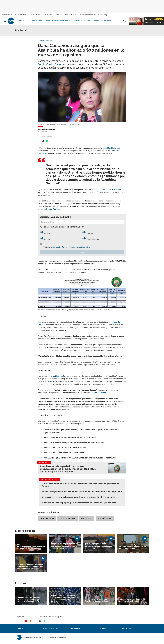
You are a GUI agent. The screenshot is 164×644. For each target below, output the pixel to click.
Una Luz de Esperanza (153, 22)
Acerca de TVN (101, 628)
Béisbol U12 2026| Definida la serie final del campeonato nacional (98, 600)
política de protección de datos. (79, 247)
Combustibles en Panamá (87, 15)
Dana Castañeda (47, 518)
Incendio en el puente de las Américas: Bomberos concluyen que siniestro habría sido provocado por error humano (98, 546)
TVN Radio (50, 21)
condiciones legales (57, 247)
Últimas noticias (7, 15)
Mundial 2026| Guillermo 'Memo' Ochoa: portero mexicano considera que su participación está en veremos (65, 598)
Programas (86, 21)
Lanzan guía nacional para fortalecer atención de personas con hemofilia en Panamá (132, 547)
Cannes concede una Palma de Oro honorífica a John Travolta (132, 600)
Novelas (77, 21)
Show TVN (31, 21)
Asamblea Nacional (70, 15)
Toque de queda (47, 15)
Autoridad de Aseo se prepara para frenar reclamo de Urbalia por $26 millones (79, 503)
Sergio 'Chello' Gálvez (50, 64)
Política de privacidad (51, 628)
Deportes (40, 21)
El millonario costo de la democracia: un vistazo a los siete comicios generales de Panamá (80, 485)
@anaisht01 (43, 132)
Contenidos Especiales (63, 21)
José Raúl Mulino (20, 15)
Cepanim (31, 15)
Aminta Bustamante (46, 130)
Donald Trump (102, 15)
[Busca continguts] (124, 21)
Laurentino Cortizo (98, 393)
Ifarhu (38, 15)
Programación (106, 21)
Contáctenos (127, 628)
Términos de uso (75, 628)
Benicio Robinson (53, 209)
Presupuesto (87, 518)
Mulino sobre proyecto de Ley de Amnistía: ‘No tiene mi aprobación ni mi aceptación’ (82, 492)
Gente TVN (96, 21)
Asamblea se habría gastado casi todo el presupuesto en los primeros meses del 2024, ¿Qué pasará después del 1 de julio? (68, 469)
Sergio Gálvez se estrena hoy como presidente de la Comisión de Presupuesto (78, 497)
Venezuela (58, 15)
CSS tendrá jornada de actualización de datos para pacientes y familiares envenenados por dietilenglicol (31, 547)
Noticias (22, 21)
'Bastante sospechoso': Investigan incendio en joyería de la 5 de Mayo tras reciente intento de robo (31, 566)
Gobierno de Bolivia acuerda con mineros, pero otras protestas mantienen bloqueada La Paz (30, 599)
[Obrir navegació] (5, 21)
